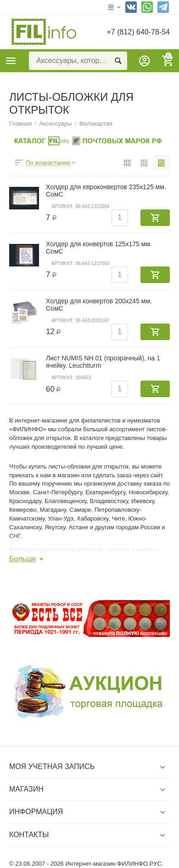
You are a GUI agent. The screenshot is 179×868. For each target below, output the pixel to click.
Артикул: (62, 206)
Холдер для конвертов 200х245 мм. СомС (99, 305)
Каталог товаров (11, 61)
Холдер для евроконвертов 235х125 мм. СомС (106, 191)
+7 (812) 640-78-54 (138, 32)
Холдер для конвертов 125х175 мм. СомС (99, 248)
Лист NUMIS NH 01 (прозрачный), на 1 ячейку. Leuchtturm (103, 362)
